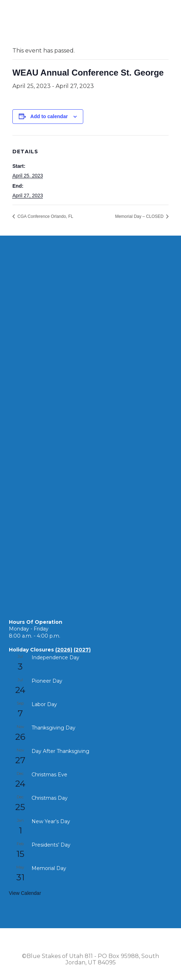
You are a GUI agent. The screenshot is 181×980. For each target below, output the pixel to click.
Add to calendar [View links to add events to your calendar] (49, 116)
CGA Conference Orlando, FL (45, 216)
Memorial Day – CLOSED (140, 216)
